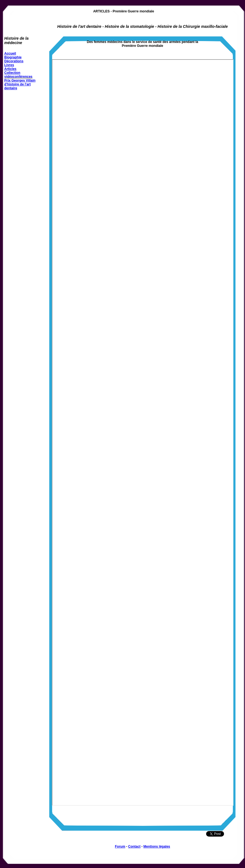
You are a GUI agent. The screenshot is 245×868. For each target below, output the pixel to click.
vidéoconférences (18, 77)
